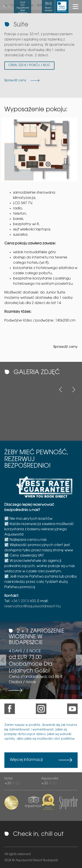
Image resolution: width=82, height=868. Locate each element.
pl (5, 7)
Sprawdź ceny (65, 347)
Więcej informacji (26, 760)
